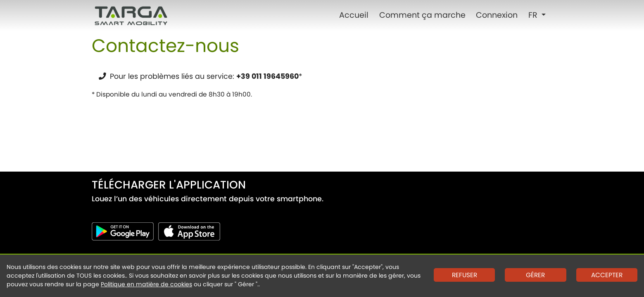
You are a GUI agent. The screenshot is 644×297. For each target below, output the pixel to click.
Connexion (497, 15)
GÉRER (535, 275)
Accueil (354, 15)
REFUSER (465, 275)
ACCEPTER (607, 275)
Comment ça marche (422, 15)
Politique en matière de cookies (146, 284)
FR (534, 15)
